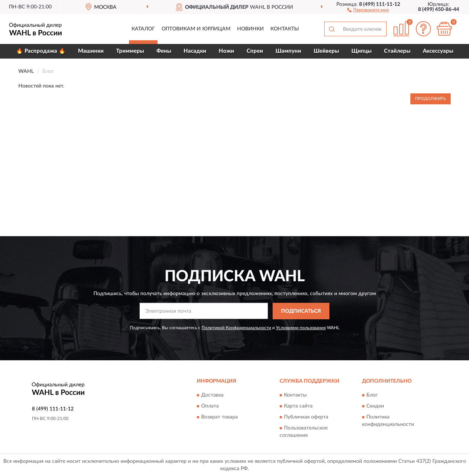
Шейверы (326, 51)
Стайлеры (397, 51)
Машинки (91, 51)
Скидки (375, 406)
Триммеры (130, 51)
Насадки (195, 51)
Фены (164, 51)
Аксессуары (438, 51)
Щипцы (361, 51)
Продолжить (431, 99)
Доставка (212, 395)
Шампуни (288, 51)
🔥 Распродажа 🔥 (41, 51)
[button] (368, 10)
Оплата (210, 406)
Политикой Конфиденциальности (236, 328)
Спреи (255, 51)
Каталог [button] (143, 29)
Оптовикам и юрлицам (196, 29)
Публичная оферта (306, 417)
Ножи (226, 51)
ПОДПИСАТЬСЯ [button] (301, 311)
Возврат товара (219, 417)
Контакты (285, 29)
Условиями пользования (301, 328)
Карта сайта (298, 406)
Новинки (250, 29)
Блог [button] (372, 395)
